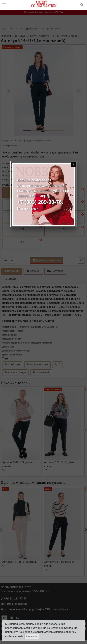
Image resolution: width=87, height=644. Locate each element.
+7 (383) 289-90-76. (40, 202)
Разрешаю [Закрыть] (32, 637)
